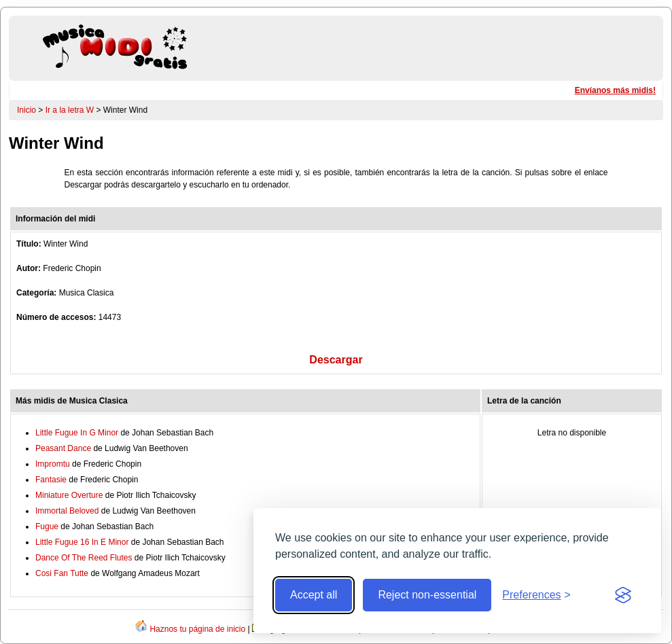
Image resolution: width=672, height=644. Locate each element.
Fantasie (51, 480)
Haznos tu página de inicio (197, 629)
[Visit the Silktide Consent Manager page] (623, 595)
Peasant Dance (63, 448)
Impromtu (53, 464)
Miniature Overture (69, 495)
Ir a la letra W (70, 110)
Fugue (47, 526)
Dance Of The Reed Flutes (84, 558)
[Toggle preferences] (536, 595)
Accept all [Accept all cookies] (314, 595)
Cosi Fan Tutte (62, 573)
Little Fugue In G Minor (77, 433)
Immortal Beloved (67, 511)
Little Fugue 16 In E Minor (82, 542)
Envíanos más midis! (615, 90)
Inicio (26, 110)
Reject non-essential (427, 595)
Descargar (336, 360)
